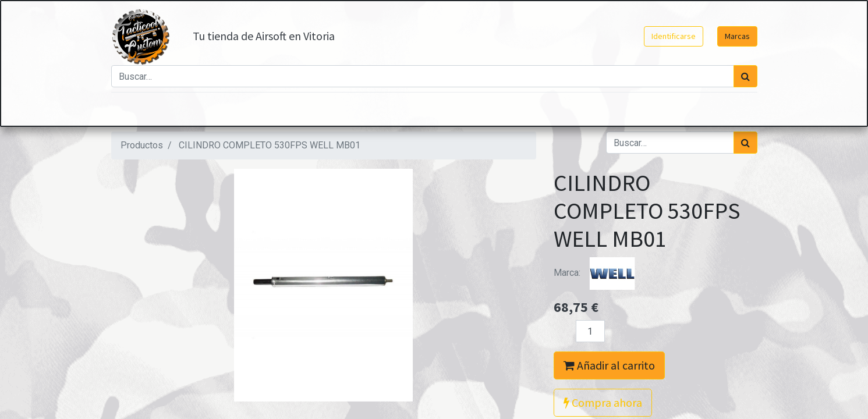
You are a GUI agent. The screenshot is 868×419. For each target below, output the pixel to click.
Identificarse (674, 36)
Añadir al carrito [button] (609, 365)
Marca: (597, 273)
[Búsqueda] (745, 76)
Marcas (737, 36)
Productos (142, 145)
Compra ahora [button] (603, 402)
